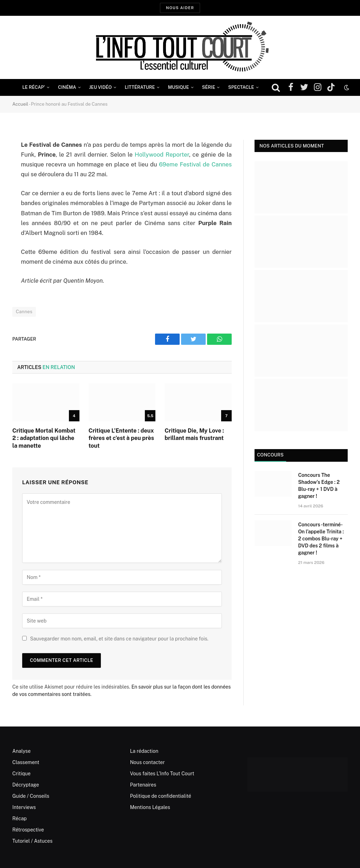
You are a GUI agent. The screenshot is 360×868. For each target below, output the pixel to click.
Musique (179, 87)
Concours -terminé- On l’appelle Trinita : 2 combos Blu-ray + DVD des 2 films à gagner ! (321, 539)
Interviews (24, 807)
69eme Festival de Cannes (195, 164)
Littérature (140, 87)
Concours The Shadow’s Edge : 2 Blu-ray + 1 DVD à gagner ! (319, 486)
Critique (21, 774)
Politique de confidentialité (161, 796)
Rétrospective (28, 830)
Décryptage (26, 785)
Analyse (21, 751)
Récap (20, 818)
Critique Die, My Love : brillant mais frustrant (194, 435)
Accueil (20, 104)
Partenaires (143, 785)
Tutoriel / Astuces (32, 841)
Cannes (24, 312)
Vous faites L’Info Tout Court (162, 774)
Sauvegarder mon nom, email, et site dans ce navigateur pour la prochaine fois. (119, 639)
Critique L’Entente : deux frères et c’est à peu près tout (121, 438)
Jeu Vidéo (101, 87)
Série (209, 87)
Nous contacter (147, 762)
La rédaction (144, 751)
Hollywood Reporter (162, 154)
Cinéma (67, 87)
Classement (26, 762)
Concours (270, 455)
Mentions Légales (150, 807)
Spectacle (241, 87)
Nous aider (180, 8)
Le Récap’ (34, 87)
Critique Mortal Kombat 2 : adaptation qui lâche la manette (44, 438)
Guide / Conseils (31, 796)
